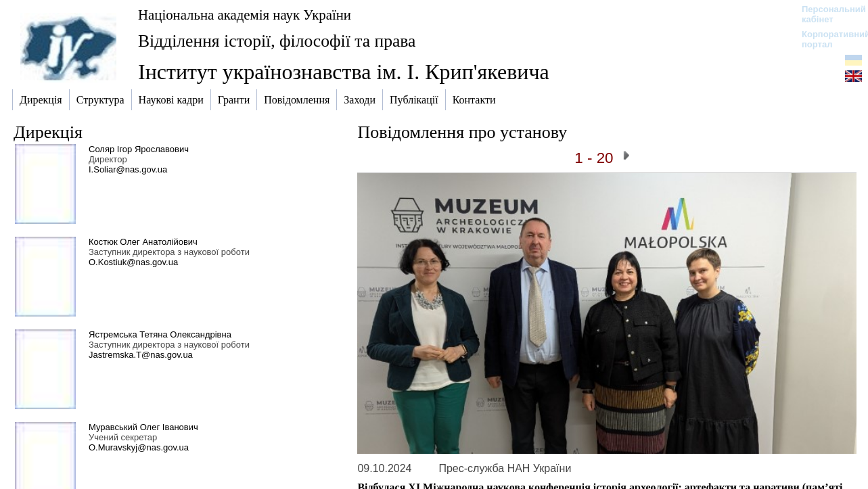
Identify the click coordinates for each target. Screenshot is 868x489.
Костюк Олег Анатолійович (143, 242)
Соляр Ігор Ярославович (139, 149)
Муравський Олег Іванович (143, 427)
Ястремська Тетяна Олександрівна (160, 334)
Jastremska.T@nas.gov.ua (141, 355)
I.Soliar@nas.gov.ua (128, 169)
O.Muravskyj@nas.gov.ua (139, 447)
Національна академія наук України (245, 15)
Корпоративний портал (827, 39)
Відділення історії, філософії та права (277, 41)
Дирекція (48, 132)
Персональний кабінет (827, 14)
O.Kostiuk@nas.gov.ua (133, 262)
